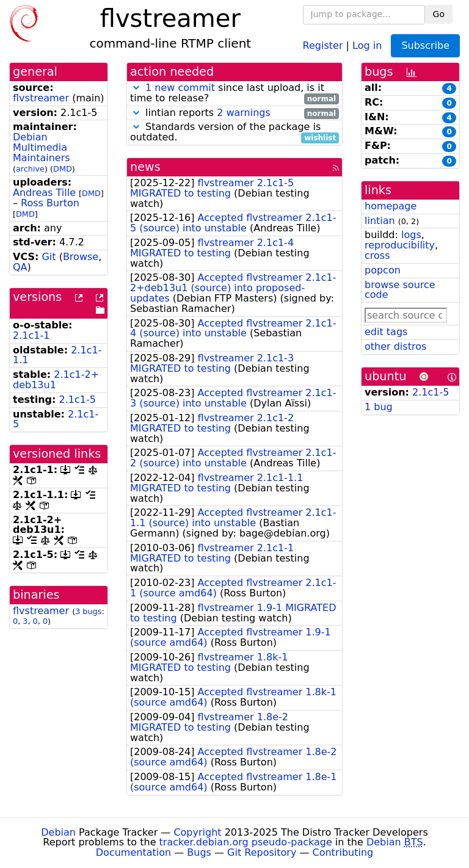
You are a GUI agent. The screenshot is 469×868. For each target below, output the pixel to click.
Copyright (197, 832)
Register (323, 45)
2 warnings (244, 113)
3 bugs (88, 611)
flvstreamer (41, 98)
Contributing (343, 852)
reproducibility (400, 245)
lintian (380, 221)
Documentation (133, 852)
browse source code (400, 290)
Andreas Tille (44, 193)
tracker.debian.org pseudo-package (246, 842)
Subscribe (425, 45)
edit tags (386, 332)
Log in (367, 45)
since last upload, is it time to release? (234, 93)
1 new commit (180, 88)
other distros (395, 346)
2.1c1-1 (31, 335)
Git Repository (262, 852)
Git (49, 257)
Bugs (199, 852)
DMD (63, 169)
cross (377, 255)
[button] (136, 88)
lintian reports (234, 113)
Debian (58, 832)
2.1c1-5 (78, 400)
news (145, 167)
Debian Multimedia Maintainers (42, 147)
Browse (81, 257)
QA (20, 267)
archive (30, 169)
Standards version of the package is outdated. (234, 132)
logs (411, 235)
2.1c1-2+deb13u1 (56, 380)
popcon (383, 270)
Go (439, 14)
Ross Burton (50, 203)
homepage (391, 206)
